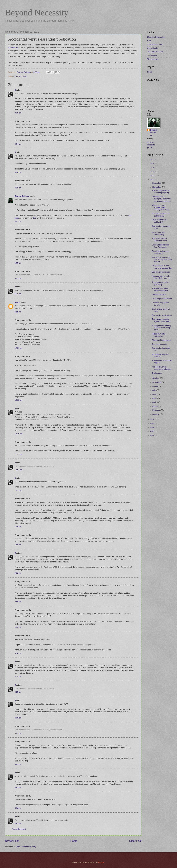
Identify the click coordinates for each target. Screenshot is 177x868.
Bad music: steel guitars (162, 315)
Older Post (135, 841)
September (157, 382)
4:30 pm (18, 718)
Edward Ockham (22, 196)
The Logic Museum (155, 52)
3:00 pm (18, 628)
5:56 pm (18, 808)
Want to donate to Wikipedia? (159, 221)
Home (74, 841)
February (156, 410)
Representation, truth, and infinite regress (161, 277)
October (156, 378)
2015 (152, 168)
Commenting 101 (159, 295)
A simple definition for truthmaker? (161, 215)
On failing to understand (162, 299)
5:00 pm (18, 263)
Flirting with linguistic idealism (160, 355)
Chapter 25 (13, 48)
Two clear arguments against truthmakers (161, 320)
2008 (152, 427)
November (157, 187)
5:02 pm (18, 278)
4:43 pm (18, 221)
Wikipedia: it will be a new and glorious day (162, 267)
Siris (149, 41)
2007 (152, 431)
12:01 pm (19, 348)
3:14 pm (18, 653)
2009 (152, 423)
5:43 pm (18, 764)
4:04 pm (18, 144)
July (154, 390)
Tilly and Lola (153, 59)
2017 (152, 160)
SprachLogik (152, 48)
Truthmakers (157, 373)
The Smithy (152, 56)
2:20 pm (18, 573)
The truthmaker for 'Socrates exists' (160, 240)
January (156, 414)
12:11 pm (19, 400)
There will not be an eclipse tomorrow (160, 289)
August (156, 386)
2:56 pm (18, 602)
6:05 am (18, 312)
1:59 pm (18, 545)
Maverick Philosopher (156, 37)
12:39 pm (19, 454)
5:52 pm (18, 788)
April (154, 402)
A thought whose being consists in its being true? (161, 328)
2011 (152, 180)
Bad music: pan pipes (161, 272)
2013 (152, 172)
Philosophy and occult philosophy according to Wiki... (162, 260)
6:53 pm (18, 824)
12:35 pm (19, 434)
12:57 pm (19, 470)
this (35, 218)
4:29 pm (18, 188)
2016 (152, 164)
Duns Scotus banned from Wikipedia (161, 246)
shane (17, 302)
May (154, 398)
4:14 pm (18, 677)
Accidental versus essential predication (161, 368)
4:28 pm (18, 692)
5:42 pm (18, 733)
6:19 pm (18, 294)
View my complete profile (151, 145)
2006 (152, 435)
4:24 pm (18, 172)
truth (25, 76)
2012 (152, 176)
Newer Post (12, 841)
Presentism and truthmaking (158, 233)
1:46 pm (18, 527)
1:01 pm (18, 490)
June (155, 394)
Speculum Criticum (155, 45)
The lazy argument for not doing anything (161, 191)
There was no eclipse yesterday (161, 283)
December (157, 183)
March (155, 406)
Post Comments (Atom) (26, 847)
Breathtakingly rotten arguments (160, 252)
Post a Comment (19, 829)
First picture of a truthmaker (159, 335)
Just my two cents (159, 344)
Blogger (101, 862)
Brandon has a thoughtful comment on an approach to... (161, 199)
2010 (152, 419)
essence (18, 76)
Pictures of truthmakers (161, 340)
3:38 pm (18, 113)
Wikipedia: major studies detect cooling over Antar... (161, 207)
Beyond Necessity (37, 12)
